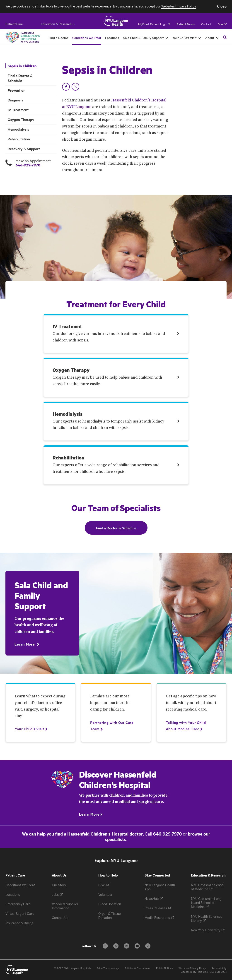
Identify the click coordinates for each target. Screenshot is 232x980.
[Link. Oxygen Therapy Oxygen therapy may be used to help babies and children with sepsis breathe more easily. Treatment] (116, 377)
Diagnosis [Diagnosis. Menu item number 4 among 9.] (15, 100)
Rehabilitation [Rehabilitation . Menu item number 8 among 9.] (19, 139)
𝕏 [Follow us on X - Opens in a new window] (116, 947)
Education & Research (58, 24)
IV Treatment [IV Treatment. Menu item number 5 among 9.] (18, 110)
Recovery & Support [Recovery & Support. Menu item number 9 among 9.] (24, 149)
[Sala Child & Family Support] (167, 38)
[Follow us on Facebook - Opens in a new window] (105, 946)
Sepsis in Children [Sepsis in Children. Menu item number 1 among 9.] (22, 66)
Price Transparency (108, 968)
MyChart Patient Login (154, 24)
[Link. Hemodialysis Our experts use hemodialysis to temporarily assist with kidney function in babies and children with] (116, 421)
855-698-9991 (218, 972)
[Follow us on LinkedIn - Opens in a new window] (148, 946)
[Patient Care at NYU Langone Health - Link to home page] (116, 21)
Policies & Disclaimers (138, 968)
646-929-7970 (28, 165)
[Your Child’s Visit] (200, 38)
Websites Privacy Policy (192, 968)
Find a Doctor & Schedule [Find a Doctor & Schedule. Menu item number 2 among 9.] (20, 78)
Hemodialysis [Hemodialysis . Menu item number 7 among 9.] (18, 129)
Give (222, 24)
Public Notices (164, 968)
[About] (217, 38)
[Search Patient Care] (225, 37)
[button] (222, 7)
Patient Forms (186, 24)
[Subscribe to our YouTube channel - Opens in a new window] (137, 946)
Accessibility (219, 968)
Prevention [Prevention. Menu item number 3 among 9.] (17, 90)
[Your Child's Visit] (29, 729)
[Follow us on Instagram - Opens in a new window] (127, 946)
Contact (206, 24)
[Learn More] (27, 644)
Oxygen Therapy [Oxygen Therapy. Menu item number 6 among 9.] (21, 119)
